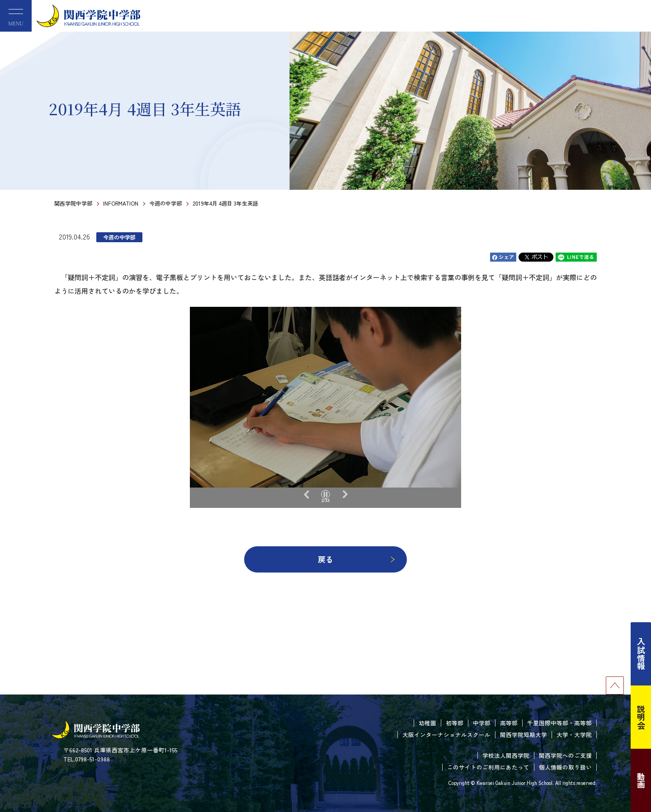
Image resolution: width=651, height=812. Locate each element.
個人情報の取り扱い (565, 767)
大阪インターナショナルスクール (446, 735)
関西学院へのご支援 (565, 755)
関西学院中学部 (73, 203)
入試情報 (641, 654)
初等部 (455, 723)
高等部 (509, 723)
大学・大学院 (574, 735)
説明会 (641, 717)
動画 (641, 780)
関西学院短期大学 (524, 735)
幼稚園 (427, 723)
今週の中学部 (165, 203)
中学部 (482, 723)
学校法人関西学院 (506, 755)
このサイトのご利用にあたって (488, 767)
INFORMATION (121, 203)
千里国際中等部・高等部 (559, 723)
